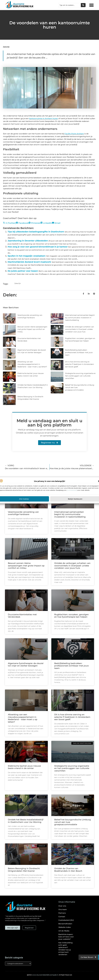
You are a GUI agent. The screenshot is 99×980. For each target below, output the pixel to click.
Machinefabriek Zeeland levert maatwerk (29, 262)
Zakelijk (6, 47)
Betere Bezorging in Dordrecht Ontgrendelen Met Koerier (24, 870)
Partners (62, 913)
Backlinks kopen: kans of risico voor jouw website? (66, 937)
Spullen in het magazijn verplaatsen (27, 256)
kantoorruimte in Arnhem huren (44, 118)
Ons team (63, 909)
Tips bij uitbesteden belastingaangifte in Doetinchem (36, 232)
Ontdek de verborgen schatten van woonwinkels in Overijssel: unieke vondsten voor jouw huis (80, 329)
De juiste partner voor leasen (23, 271)
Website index (65, 927)
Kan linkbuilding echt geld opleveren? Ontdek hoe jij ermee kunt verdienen (65, 949)
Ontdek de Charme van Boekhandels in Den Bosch (68, 870)
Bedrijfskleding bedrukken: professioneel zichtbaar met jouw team (79, 352)
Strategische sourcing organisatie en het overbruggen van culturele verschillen (80, 376)
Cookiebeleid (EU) (66, 920)
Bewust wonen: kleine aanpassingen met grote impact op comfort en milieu (32, 329)
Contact (62, 917)
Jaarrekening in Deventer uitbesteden (28, 241)
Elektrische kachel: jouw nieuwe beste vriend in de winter (24, 767)
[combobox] (70, 5)
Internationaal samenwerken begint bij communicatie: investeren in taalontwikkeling (80, 318)
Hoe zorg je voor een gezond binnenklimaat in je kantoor (38, 247)
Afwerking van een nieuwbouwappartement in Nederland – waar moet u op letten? (32, 364)
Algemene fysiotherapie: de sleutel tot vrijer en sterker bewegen (26, 665)
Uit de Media (64, 931)
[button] (91, 5)
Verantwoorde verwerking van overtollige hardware (23, 513)
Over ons (62, 906)
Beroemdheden (65, 924)
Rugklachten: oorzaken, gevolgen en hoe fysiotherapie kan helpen (72, 616)
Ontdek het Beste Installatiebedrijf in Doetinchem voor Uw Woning (26, 821)
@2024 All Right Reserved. (50, 975)
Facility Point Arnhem (74, 134)
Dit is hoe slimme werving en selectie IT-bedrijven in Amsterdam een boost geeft (80, 364)
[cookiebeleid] (72, 490)
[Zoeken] (83, 5)
